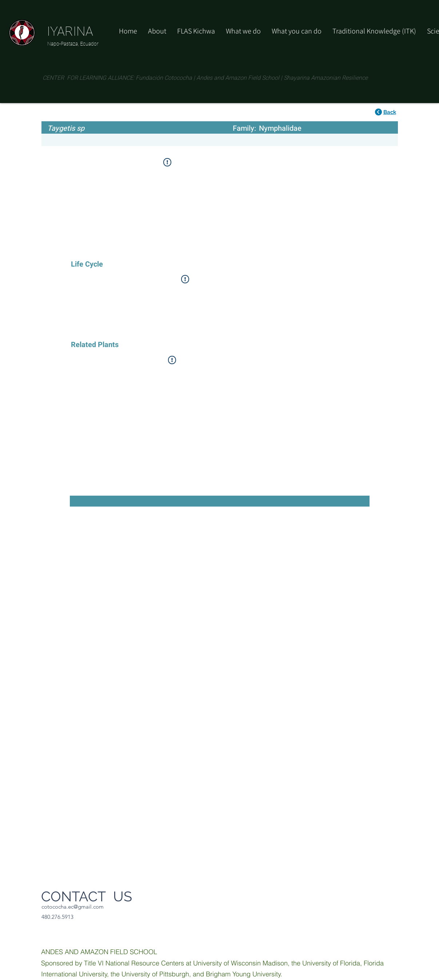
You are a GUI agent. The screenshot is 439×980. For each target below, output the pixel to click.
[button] (297, 31)
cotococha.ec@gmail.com (73, 907)
